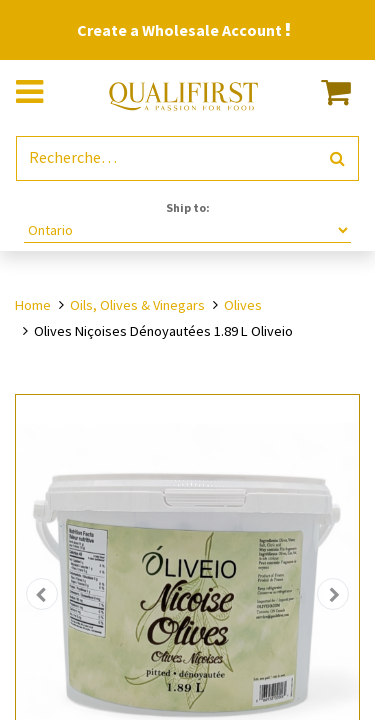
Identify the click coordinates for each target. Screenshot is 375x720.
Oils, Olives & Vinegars (137, 305)
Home (33, 305)
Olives (243, 305)
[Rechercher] (337, 158)
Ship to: (188, 207)
